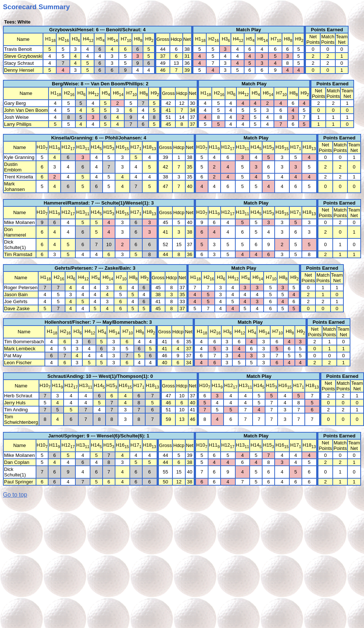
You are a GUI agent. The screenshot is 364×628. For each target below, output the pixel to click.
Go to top (15, 495)
